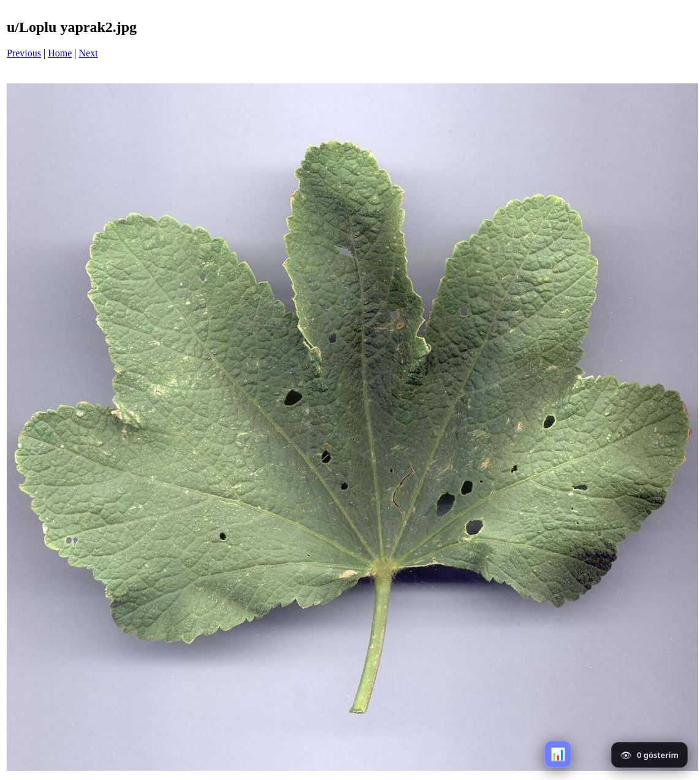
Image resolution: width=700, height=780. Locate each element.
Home (60, 53)
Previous (24, 53)
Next (89, 53)
